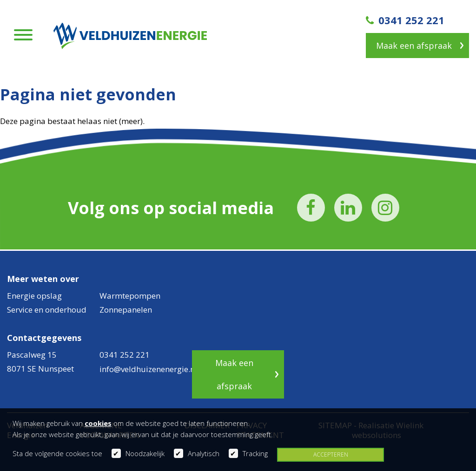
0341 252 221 (405, 20)
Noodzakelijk (145, 453)
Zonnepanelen (126, 310)
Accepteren (331, 455)
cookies (98, 423)
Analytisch (204, 453)
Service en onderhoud (47, 310)
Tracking (255, 453)
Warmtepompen (130, 296)
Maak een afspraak (414, 46)
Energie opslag (34, 296)
